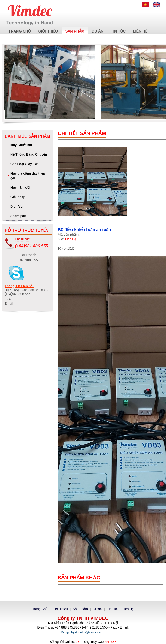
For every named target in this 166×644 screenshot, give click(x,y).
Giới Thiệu (48, 31)
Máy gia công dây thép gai (30, 175)
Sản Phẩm (75, 31)
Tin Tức (118, 31)
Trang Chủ (20, 31)
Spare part (30, 215)
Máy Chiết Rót (30, 145)
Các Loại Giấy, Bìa (30, 164)
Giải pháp (30, 197)
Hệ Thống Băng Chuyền (30, 154)
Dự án (98, 31)
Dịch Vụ (30, 206)
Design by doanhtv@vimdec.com (83, 632)
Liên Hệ (140, 31)
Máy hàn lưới (30, 187)
